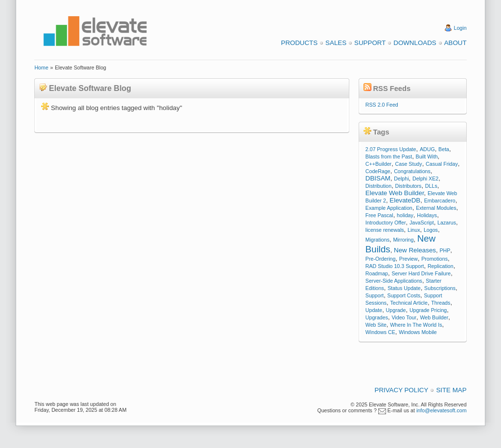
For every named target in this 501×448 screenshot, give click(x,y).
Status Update (404, 288)
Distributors (409, 186)
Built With (427, 157)
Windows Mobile (418, 332)
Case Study (409, 164)
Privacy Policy (402, 390)
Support (370, 43)
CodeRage (378, 171)
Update (374, 310)
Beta (444, 149)
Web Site (376, 325)
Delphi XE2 (425, 179)
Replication (441, 266)
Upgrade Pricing (428, 310)
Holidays (427, 215)
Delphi (401, 179)
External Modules (436, 208)
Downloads (415, 43)
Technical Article (409, 303)
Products (299, 43)
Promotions (434, 259)
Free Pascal (379, 215)
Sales (336, 43)
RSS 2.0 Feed (382, 105)
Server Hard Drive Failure (421, 273)
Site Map (451, 390)
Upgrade (396, 310)
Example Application (389, 208)
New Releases (415, 250)
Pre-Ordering (381, 259)
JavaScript (422, 223)
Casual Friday (442, 164)
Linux (414, 230)
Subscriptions (440, 288)
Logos (431, 230)
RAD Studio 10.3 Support (395, 266)
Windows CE (380, 332)
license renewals (385, 230)
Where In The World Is (416, 325)
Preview (409, 259)
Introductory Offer (386, 223)
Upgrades (377, 317)
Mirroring (403, 240)
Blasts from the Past (389, 157)
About (455, 43)
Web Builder (434, 317)
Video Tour (404, 317)
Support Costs (404, 295)
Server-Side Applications (394, 281)
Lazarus (447, 223)
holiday (405, 215)
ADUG (427, 149)
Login (460, 28)
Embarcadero (440, 201)
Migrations (377, 240)
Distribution (378, 186)
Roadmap (377, 273)
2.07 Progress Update (391, 149)
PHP (445, 250)
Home (41, 67)
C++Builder (378, 164)
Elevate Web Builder (395, 193)
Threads (441, 303)
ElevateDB (405, 200)
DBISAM (378, 178)
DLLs (431, 186)
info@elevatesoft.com (442, 410)
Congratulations (412, 171)
